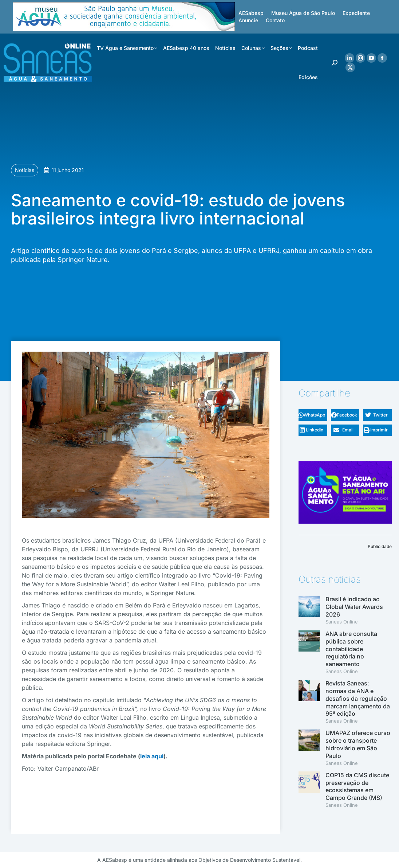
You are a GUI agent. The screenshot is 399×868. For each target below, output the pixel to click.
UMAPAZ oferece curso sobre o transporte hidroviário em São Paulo (358, 744)
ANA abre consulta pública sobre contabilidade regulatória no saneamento (351, 649)
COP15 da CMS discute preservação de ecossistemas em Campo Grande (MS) (357, 786)
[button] (313, 415)
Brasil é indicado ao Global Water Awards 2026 (354, 607)
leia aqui (152, 756)
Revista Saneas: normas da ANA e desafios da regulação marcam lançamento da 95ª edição (358, 698)
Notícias (25, 170)
